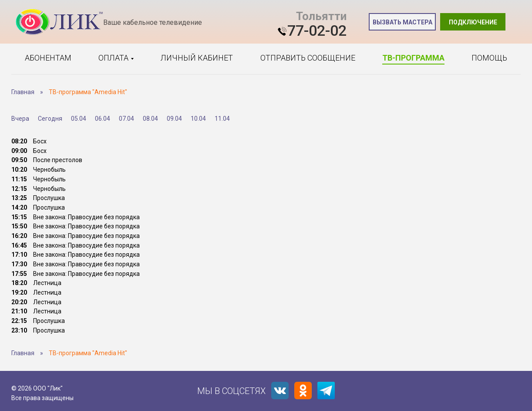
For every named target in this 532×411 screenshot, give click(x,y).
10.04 (198, 119)
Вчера (20, 119)
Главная (23, 92)
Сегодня (50, 119)
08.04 (150, 119)
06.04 (103, 119)
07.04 (126, 119)
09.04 (174, 119)
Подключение (473, 22)
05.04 (79, 119)
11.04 (222, 119)
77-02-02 (317, 31)
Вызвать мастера (402, 22)
